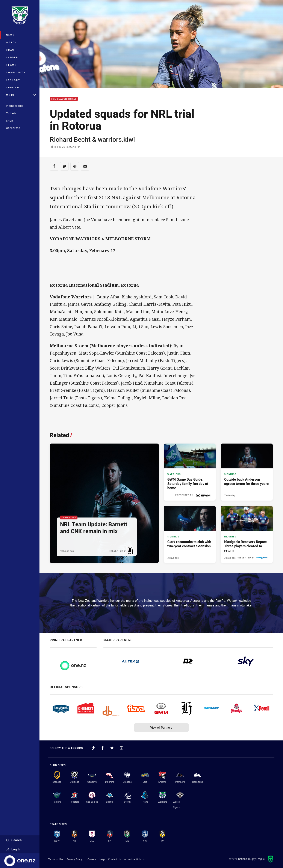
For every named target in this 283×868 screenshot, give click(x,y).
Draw (11, 50)
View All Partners (161, 727)
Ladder (12, 57)
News (11, 35)
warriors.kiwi (116, 139)
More (21, 95)
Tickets (11, 113)
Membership (15, 106)
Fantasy (13, 80)
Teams (11, 65)
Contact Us (114, 859)
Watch (12, 42)
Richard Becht (70, 139)
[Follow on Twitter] (112, 748)
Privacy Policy (75, 859)
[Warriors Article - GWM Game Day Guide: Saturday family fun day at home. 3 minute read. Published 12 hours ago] (190, 472)
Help (102, 859)
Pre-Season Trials (64, 99)
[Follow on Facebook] (103, 748)
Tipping (13, 87)
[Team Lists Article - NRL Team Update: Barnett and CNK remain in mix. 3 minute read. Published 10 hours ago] (104, 503)
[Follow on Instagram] (121, 748)
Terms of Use (56, 859)
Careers (92, 859)
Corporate (13, 128)
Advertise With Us (134, 859)
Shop (10, 120)
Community (16, 72)
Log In (13, 849)
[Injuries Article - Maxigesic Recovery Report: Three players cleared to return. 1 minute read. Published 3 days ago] (247, 534)
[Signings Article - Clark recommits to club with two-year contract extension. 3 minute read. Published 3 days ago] (190, 534)
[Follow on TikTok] (93, 748)
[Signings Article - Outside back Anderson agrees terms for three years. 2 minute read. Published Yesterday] (247, 472)
